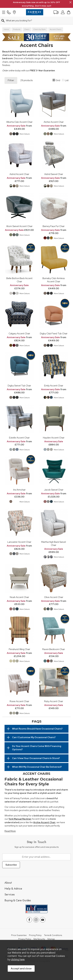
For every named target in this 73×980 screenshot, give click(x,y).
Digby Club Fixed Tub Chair (54, 334)
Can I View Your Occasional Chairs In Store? (36, 758)
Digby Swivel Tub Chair (19, 386)
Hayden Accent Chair (54, 438)
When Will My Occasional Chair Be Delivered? (37, 767)
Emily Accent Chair (54, 386)
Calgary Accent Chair (19, 334)
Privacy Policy (25, 939)
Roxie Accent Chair (19, 701)
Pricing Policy (35, 935)
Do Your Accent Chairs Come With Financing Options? (37, 748)
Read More (10, 831)
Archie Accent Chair (54, 122)
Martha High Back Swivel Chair (54, 544)
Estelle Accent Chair (19, 438)
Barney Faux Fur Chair (54, 226)
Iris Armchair (19, 490)
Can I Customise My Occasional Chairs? (34, 737)
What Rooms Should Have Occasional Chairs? (37, 729)
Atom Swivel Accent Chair (19, 226)
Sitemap (51, 939)
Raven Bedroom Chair (54, 649)
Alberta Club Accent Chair (19, 122)
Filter (11, 80)
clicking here (18, 959)
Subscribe (11, 865)
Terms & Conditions (53, 935)
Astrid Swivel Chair (54, 174)
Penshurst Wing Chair (19, 649)
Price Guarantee (19, 935)
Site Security (39, 939)
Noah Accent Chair (19, 597)
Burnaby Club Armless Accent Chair (54, 280)
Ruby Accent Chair (54, 701)
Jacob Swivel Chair (54, 490)
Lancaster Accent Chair (19, 542)
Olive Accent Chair (54, 597)
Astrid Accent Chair (19, 174)
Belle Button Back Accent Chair (19, 280)
